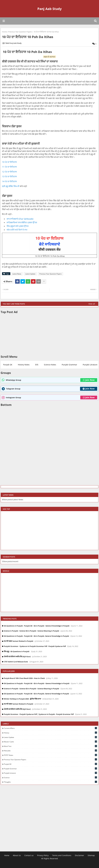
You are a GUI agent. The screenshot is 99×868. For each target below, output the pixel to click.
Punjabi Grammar (69, 365)
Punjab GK (8, 365)
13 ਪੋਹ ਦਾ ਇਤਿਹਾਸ (9, 176)
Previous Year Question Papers (20, 32)
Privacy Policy (43, 855)
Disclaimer (79, 855)
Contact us (29, 855)
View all (92, 304)
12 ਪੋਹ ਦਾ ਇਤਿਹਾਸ (9, 172)
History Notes (24, 365)
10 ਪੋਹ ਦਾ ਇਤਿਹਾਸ (9, 162)
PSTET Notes (50, 755)
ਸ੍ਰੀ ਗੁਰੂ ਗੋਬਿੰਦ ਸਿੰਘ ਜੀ (11, 186)
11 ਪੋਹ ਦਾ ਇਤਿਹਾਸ (9, 167)
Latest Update (30, 274)
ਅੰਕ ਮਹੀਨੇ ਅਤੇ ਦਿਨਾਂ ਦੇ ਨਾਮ (17, 230)
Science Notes (50, 365)
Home (4, 32)
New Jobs (50, 751)
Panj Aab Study (49, 9)
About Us (17, 855)
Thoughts (50, 782)
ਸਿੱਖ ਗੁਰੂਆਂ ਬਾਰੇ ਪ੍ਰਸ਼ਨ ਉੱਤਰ (18, 226)
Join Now (89, 380)
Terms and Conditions (62, 855)
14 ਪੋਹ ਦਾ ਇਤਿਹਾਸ (9, 181)
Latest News (17, 274)
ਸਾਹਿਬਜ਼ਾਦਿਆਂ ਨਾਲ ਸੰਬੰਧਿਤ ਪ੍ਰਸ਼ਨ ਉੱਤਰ (22, 222)
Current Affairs (50, 728)
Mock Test (50, 746)
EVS (37, 365)
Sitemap (91, 855)
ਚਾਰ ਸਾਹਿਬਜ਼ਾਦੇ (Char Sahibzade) (20, 219)
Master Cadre (50, 742)
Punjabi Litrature (50, 773)
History (50, 733)
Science (50, 778)
